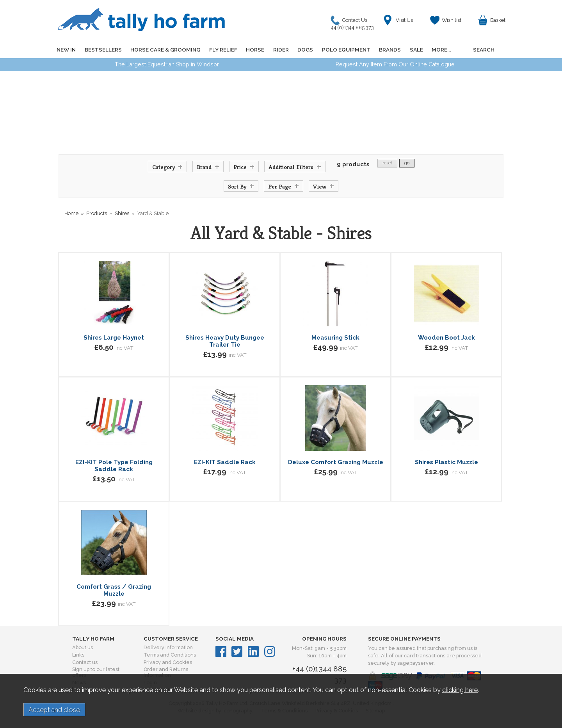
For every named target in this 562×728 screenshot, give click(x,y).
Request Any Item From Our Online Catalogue (395, 64)
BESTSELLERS (103, 50)
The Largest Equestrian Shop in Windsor (167, 64)
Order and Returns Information (166, 672)
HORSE (254, 50)
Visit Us (404, 20)
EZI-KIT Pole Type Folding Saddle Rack (114, 466)
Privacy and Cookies (168, 662)
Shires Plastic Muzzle (446, 462)
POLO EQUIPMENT (345, 50)
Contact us (85, 662)
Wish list (452, 20)
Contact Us (353, 22)
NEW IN (66, 50)
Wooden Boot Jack (446, 338)
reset (387, 163)
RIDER (280, 50)
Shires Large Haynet (114, 338)
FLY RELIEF (222, 50)
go (407, 163)
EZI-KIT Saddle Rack (225, 462)
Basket (498, 20)
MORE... (439, 50)
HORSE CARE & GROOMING (165, 50)
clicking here (460, 690)
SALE (414, 50)
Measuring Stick (335, 338)
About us (83, 647)
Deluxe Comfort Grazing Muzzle (336, 462)
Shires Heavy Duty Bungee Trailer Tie (225, 341)
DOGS (304, 50)
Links (78, 655)
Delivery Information (168, 647)
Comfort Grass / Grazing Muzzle (114, 590)
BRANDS (388, 50)
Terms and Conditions (170, 655)
